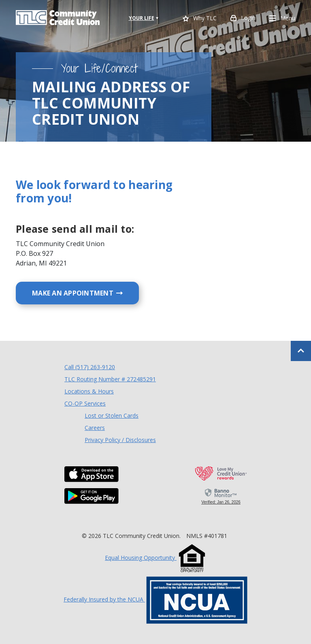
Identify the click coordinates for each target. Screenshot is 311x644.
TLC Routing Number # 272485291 (110, 379)
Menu (282, 19)
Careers (95, 428)
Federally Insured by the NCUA (155, 599)
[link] (221, 496)
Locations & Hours (89, 391)
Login (243, 19)
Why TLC (200, 19)
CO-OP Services (85, 403)
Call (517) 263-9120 (90, 367)
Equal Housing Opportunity (155, 558)
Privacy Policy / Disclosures (120, 440)
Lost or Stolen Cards (112, 416)
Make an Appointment (85, 293)
